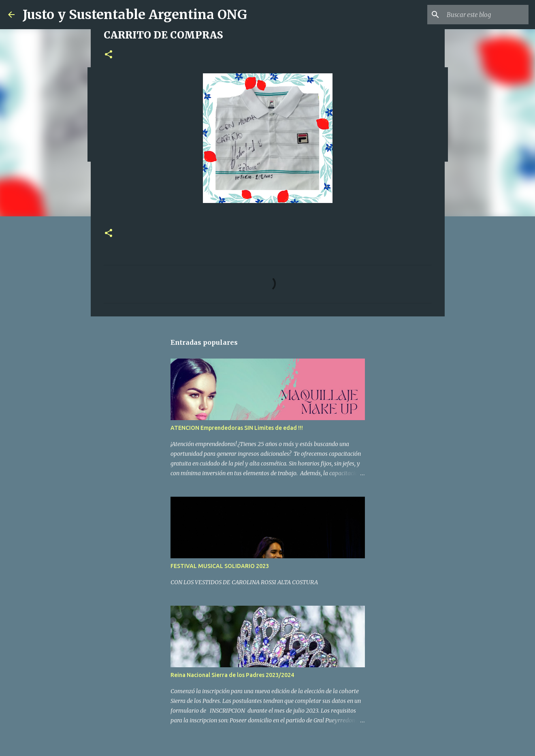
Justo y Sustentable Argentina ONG (135, 15)
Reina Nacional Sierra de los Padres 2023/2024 (232, 675)
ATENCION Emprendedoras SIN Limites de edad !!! (237, 428)
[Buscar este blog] (486, 15)
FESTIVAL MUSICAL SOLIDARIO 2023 (220, 566)
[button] (109, 55)
